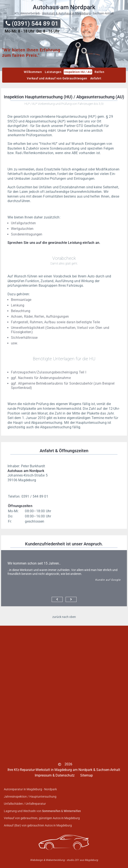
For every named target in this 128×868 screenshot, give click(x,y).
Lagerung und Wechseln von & (42, 811)
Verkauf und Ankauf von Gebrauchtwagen (57, 78)
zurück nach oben (64, 617)
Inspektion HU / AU (78, 72)
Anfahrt (96, 78)
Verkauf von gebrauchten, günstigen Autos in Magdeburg (42, 818)
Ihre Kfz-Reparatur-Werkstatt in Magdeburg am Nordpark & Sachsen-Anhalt (64, 770)
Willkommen (33, 72)
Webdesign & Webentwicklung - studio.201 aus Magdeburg (64, 860)
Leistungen (53, 72)
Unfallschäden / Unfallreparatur (25, 804)
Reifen (99, 72)
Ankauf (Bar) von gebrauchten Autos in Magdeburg (38, 825)
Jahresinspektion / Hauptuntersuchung (30, 797)
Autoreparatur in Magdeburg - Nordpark (30, 789)
